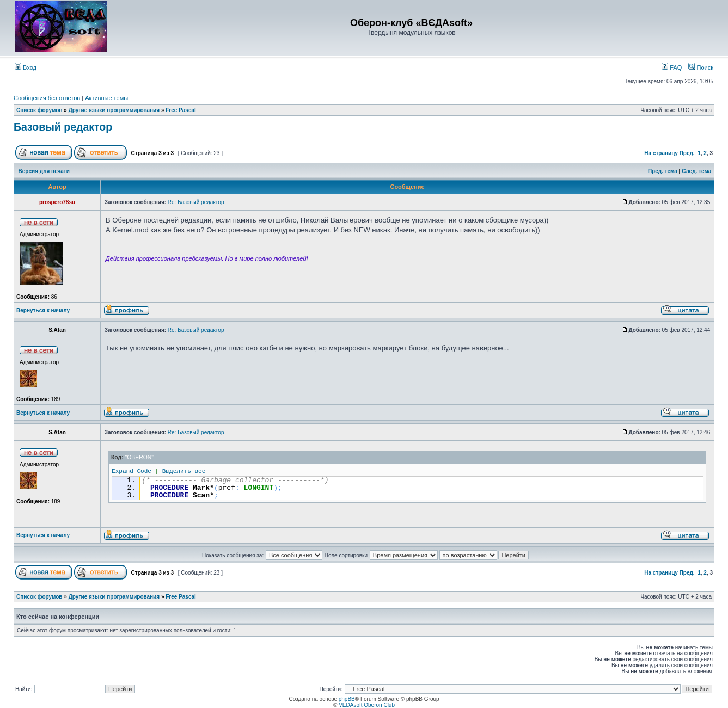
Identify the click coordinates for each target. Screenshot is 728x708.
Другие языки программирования (114, 110)
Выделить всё (184, 471)
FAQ (672, 67)
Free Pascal (181, 110)
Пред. (687, 153)
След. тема (696, 171)
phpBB (347, 699)
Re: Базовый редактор (196, 202)
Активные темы (106, 98)
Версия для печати (44, 171)
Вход (26, 67)
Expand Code (131, 471)
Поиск (701, 67)
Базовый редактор (63, 127)
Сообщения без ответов (47, 98)
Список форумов (39, 110)
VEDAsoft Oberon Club (367, 705)
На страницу (661, 153)
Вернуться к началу (43, 310)
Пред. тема (663, 171)
